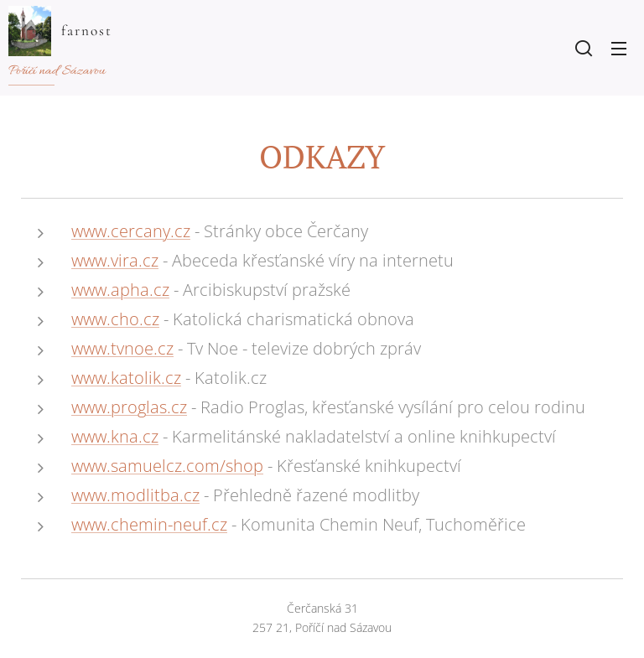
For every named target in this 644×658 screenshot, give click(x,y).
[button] (584, 48)
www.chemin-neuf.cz (149, 524)
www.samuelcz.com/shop (167, 466)
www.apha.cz (120, 290)
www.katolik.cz (126, 378)
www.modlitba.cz (135, 495)
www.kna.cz (115, 436)
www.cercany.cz (131, 231)
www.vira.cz (115, 260)
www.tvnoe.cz (122, 348)
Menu (619, 49)
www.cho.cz (115, 319)
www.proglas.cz (129, 407)
